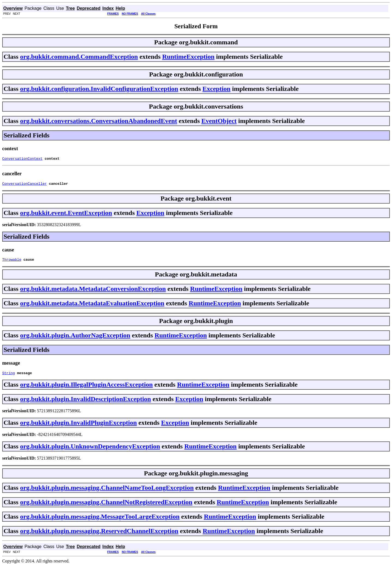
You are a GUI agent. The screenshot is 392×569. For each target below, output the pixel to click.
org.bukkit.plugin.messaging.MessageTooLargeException (100, 520)
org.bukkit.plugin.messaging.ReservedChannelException (99, 534)
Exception (217, 89)
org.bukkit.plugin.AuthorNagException (75, 338)
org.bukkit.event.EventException (66, 214)
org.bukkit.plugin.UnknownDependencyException (90, 450)
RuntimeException (188, 57)
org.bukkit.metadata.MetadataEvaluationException (92, 306)
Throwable (12, 262)
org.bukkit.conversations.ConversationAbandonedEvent (99, 121)
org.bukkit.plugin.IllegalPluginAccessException (86, 388)
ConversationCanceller (24, 185)
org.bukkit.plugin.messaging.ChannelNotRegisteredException (106, 505)
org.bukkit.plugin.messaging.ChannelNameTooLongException (107, 491)
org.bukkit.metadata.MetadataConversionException (93, 291)
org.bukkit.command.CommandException (79, 57)
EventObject (219, 121)
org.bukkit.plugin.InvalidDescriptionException (86, 402)
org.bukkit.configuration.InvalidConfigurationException (99, 89)
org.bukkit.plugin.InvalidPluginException (79, 426)
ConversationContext (22, 159)
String (9, 376)
